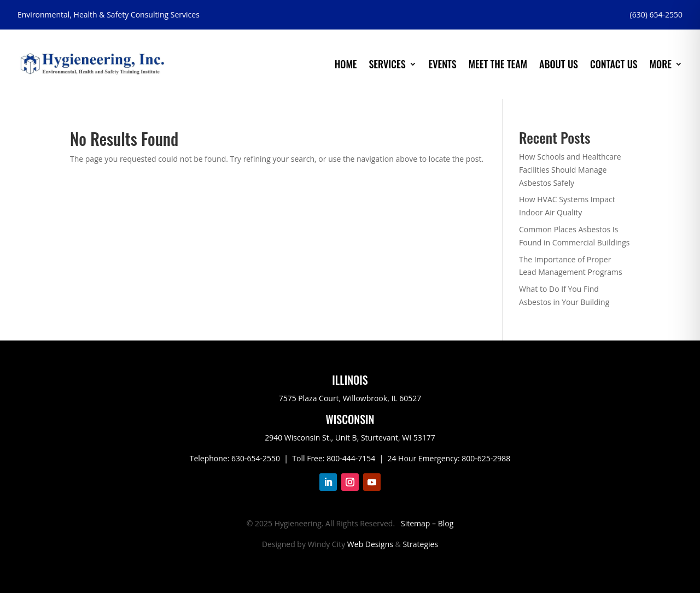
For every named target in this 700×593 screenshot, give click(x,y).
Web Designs (370, 544)
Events (443, 64)
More (661, 64)
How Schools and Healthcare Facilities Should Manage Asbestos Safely (570, 170)
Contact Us (614, 64)
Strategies (420, 544)
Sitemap (415, 523)
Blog (446, 523)
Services (387, 64)
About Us (559, 64)
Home (346, 64)
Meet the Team (498, 64)
